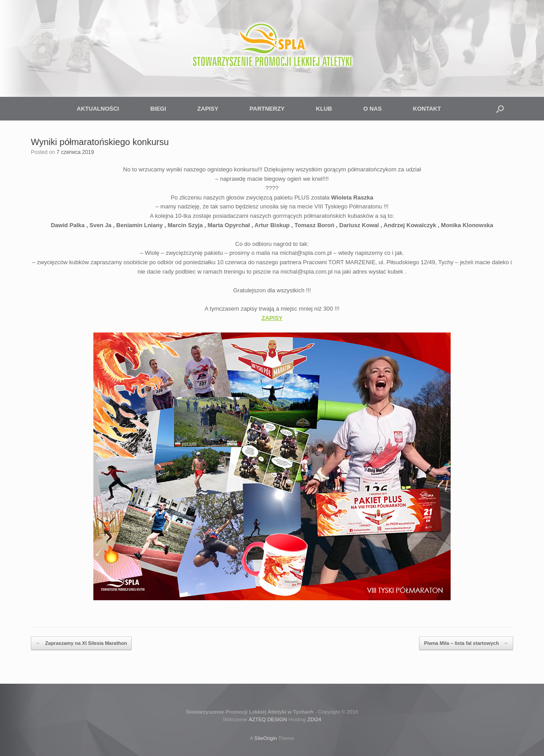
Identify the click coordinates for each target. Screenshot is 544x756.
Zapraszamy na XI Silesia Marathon (81, 643)
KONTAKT (427, 109)
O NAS (372, 109)
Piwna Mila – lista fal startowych (466, 643)
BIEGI (158, 109)
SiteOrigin (266, 738)
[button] (500, 109)
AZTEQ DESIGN (268, 719)
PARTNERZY (267, 109)
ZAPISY (208, 109)
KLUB (324, 109)
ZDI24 (314, 719)
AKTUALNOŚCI (98, 109)
